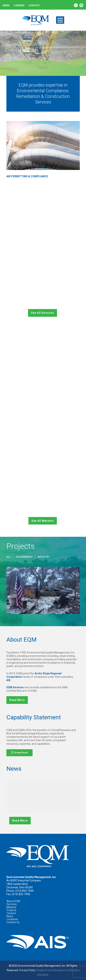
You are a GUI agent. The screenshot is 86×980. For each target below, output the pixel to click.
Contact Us (13, 922)
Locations (12, 919)
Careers (19, 5)
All (9, 557)
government (24, 557)
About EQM (13, 901)
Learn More (11, 65)
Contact (34, 5)
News (6, 5)
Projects (11, 910)
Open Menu (60, 20)
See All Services (43, 313)
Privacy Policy (27, 970)
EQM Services (15, 687)
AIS (8, 680)
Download (19, 753)
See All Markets (43, 521)
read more (17, 700)
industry (44, 557)
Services (12, 904)
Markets (11, 907)
